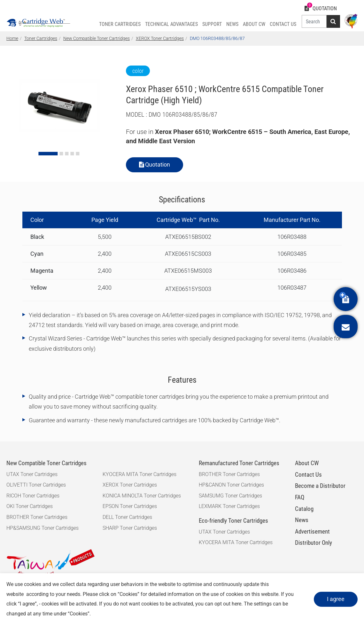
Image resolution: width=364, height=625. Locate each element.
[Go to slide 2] (62, 154)
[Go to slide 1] (48, 154)
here (236, 604)
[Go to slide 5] (78, 154)
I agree (336, 599)
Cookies (128, 594)
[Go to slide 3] (67, 154)
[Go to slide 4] (72, 154)
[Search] (314, 21)
